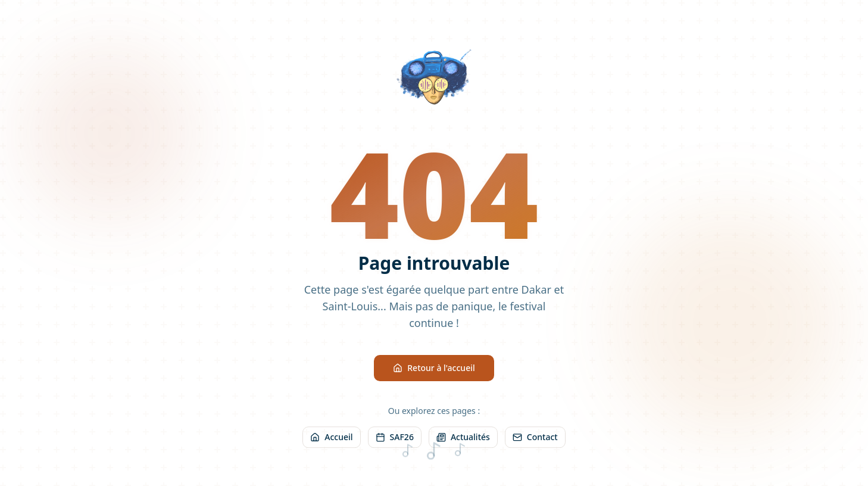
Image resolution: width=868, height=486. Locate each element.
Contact (535, 437)
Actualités (463, 437)
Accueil (331, 437)
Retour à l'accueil (434, 368)
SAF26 (395, 437)
